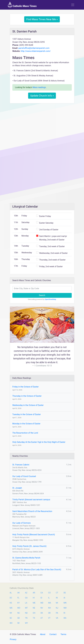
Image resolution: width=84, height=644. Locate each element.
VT (49, 618)
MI (57, 603)
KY (18, 603)
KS (11, 603)
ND (26, 613)
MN (65, 603)
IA (64, 598)
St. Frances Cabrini (21, 465)
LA (26, 603)
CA (42, 593)
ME (34, 603)
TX (34, 618)
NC (19, 613)
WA (65, 618)
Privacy (13, 639)
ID (41, 598)
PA (57, 613)
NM (65, 608)
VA (57, 618)
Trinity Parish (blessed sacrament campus (31, 500)
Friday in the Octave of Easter (26, 387)
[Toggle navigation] (73, 5)
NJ (57, 608)
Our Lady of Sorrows (22, 523)
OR (49, 613)
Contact (53, 634)
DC (11, 598)
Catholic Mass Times (22, 5)
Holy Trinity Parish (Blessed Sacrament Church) (34, 535)
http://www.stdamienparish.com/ (36, 51)
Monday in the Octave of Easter (26, 424)
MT (26, 608)
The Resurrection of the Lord (25, 433)
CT (57, 593)
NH (49, 608)
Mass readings (39, 87)
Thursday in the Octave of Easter (27, 396)
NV (42, 608)
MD (42, 603)
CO (49, 593)
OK (42, 613)
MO (19, 608)
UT (42, 618)
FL (18, 598)
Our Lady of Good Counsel (24, 476)
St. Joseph (17, 488)
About (43, 634)
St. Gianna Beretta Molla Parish (26, 558)
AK (18, 593)
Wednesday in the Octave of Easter (28, 405)
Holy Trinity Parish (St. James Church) (29, 546)
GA (26, 598)
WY (26, 623)
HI (34, 598)
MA (49, 603)
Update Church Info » (42, 96)
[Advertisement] (42, 124)
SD (18, 618)
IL (49, 598)
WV (11, 623)
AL (11, 593)
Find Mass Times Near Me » (42, 19)
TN (26, 618)
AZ (26, 593)
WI (18, 623)
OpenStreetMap (50, 299)
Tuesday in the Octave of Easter (27, 414)
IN (57, 598)
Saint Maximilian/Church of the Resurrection (32, 511)
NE (34, 608)
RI (64, 613)
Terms (63, 634)
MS (11, 608)
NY (11, 613)
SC (11, 618)
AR (34, 593)
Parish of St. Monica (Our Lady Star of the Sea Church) (37, 570)
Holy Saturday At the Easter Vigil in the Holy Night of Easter (39, 442)
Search (42, 295)
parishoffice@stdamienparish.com (34, 48)
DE (65, 593)
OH (34, 613)
